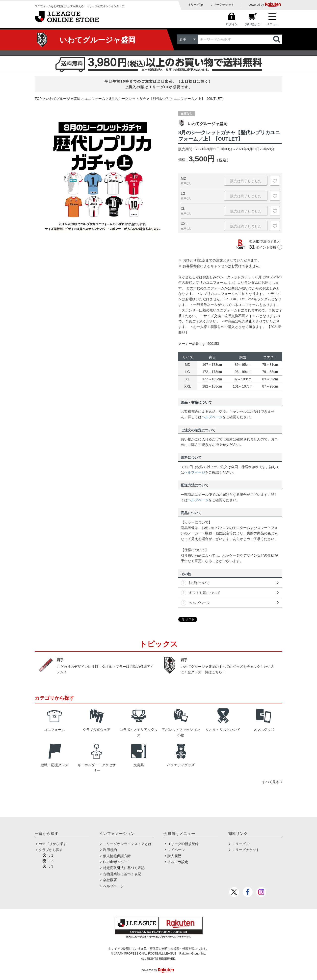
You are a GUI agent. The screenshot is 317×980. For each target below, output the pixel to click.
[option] (103, 173)
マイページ (176, 850)
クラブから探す (51, 850)
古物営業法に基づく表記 (122, 874)
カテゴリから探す (53, 844)
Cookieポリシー (115, 862)
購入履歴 (174, 856)
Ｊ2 (51, 861)
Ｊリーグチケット (222, 5)
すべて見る (271, 782)
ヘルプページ (212, 417)
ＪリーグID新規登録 (183, 844)
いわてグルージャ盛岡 (63, 99)
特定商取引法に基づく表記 (124, 868)
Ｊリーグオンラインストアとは (127, 844)
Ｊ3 (51, 866)
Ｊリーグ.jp (195, 5)
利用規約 (110, 850)
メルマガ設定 (178, 862)
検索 (277, 39)
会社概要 (110, 880)
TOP (38, 99)
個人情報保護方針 (117, 856)
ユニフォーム (95, 99)
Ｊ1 (51, 855)
